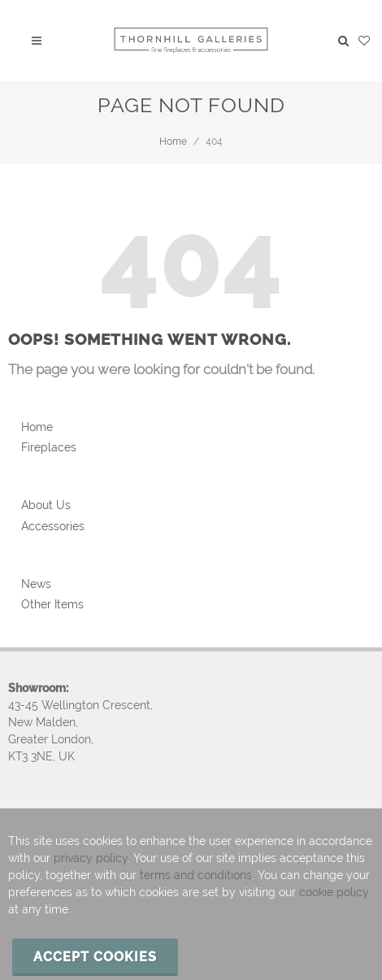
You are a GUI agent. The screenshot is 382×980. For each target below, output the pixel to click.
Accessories (53, 526)
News (36, 584)
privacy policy (91, 858)
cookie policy (334, 892)
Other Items (52, 604)
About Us (46, 505)
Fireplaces (49, 447)
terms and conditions (196, 875)
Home (173, 142)
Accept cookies (95, 957)
